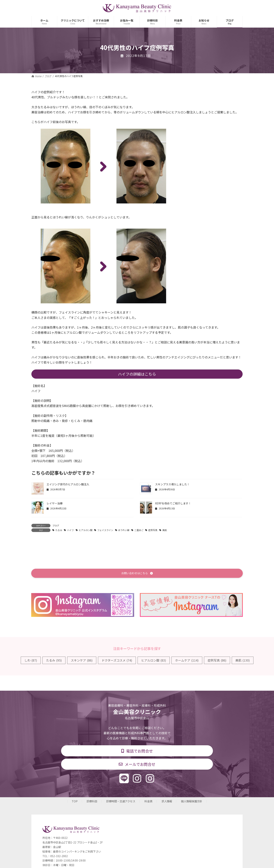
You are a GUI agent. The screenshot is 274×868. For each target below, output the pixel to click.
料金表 (148, 802)
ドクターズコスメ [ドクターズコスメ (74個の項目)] (117, 660)
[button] (137, 573)
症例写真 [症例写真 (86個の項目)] (217, 660)
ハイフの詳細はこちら (137, 374)
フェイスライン (105, 530)
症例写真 (153, 530)
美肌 (165, 530)
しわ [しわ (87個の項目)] (31, 660)
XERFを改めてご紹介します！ (173, 503)
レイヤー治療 (55, 503)
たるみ (59, 530)
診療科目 (92, 802)
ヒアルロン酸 (86, 530)
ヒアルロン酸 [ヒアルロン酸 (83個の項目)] (154, 660)
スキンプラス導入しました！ (172, 484)
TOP (75, 802)
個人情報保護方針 (192, 802)
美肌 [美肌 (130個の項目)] (243, 660)
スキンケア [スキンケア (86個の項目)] (82, 660)
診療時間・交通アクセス (121, 802)
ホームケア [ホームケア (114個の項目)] (187, 660)
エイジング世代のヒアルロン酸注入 (68, 484)
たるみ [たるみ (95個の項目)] (54, 660)
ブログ (56, 525)
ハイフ (70, 530)
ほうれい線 (124, 530)
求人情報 (167, 802)
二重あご (139, 530)
